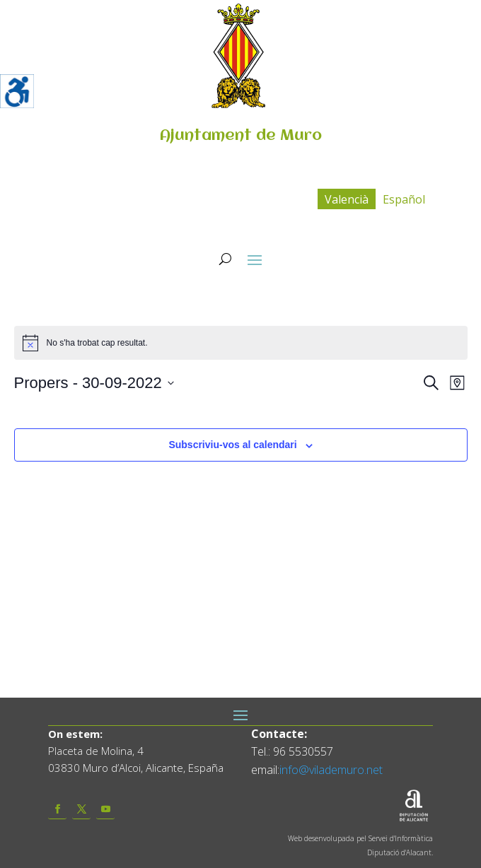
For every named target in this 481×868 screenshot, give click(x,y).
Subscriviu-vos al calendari (232, 445)
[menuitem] (347, 199)
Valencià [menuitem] (347, 199)
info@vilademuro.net (331, 770)
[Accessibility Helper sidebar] (17, 91)
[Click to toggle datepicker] (94, 383)
